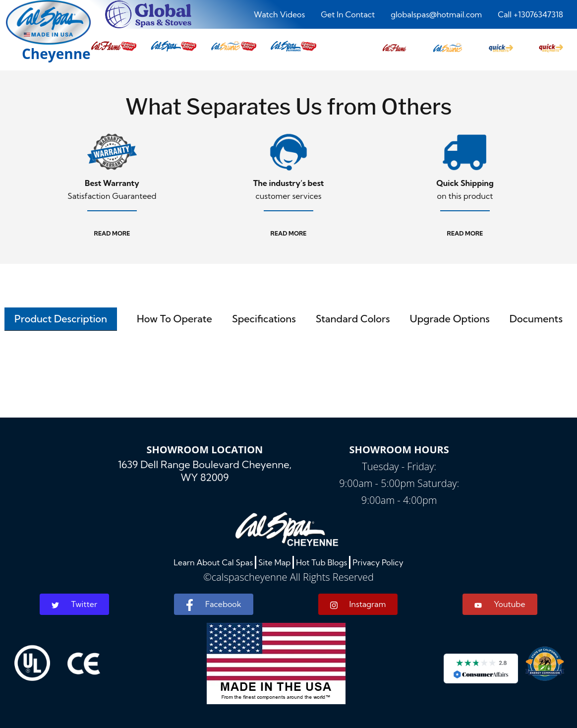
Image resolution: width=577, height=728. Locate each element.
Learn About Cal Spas (213, 562)
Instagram (358, 604)
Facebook (213, 605)
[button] (394, 45)
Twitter (74, 604)
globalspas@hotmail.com (436, 14)
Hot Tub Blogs (321, 562)
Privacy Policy (378, 562)
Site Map (274, 562)
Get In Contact (348, 14)
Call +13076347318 (530, 14)
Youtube (500, 604)
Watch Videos (279, 14)
